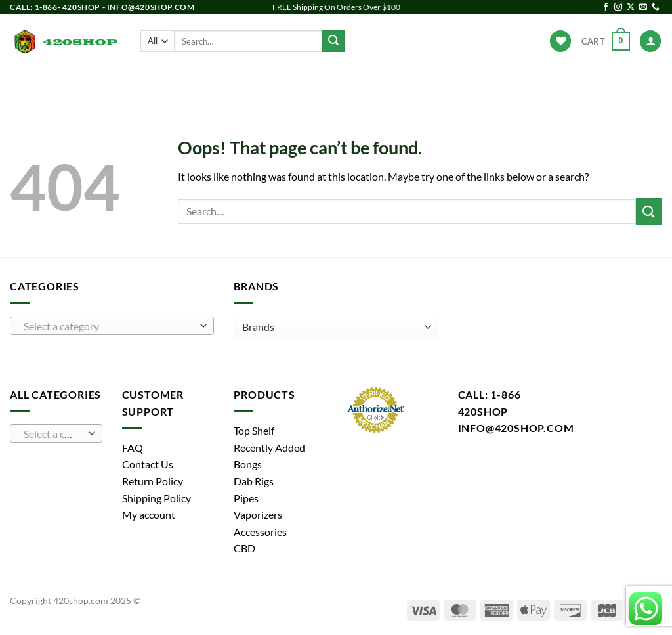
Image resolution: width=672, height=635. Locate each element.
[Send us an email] (643, 7)
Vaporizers (346, 82)
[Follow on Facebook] (606, 7)
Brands (487, 82)
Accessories (423, 82)
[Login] (650, 41)
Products (121, 82)
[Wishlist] (560, 41)
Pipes (225, 82)
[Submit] (333, 41)
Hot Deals (546, 82)
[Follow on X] (631, 7)
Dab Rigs (278, 82)
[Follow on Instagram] (618, 7)
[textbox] (109, 326)
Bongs (177, 82)
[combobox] (112, 326)
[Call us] (656, 7)
